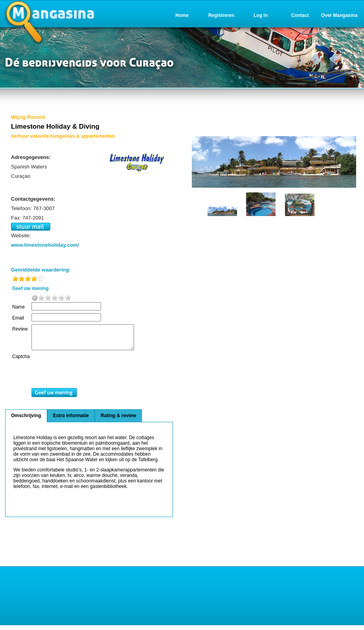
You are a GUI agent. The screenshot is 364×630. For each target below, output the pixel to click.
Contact (300, 15)
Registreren (222, 15)
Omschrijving (26, 420)
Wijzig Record (28, 117)
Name (18, 307)
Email (18, 318)
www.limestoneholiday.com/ (45, 245)
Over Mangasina (339, 15)
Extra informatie (71, 420)
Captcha (21, 361)
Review (20, 329)
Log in (261, 15)
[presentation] (95, 376)
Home (182, 15)
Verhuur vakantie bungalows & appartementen (63, 136)
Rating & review (118, 420)
